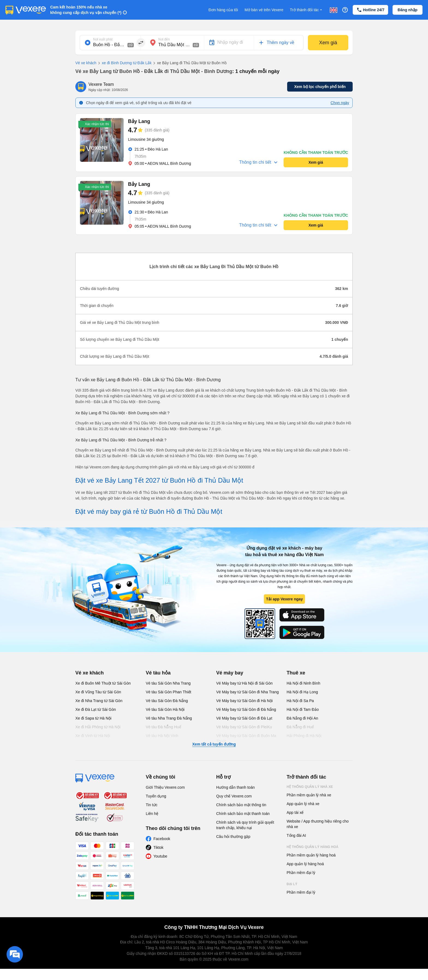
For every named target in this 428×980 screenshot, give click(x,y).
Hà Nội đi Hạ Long (302, 692)
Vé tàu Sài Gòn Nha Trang (168, 683)
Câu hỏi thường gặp (233, 837)
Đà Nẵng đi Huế (300, 727)
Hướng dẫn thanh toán (235, 787)
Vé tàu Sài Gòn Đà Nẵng (167, 701)
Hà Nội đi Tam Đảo (303, 709)
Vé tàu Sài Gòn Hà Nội (165, 709)
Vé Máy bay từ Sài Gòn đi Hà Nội (244, 701)
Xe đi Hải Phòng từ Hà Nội (98, 727)
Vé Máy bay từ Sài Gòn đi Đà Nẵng (246, 709)
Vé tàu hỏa (158, 673)
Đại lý (292, 884)
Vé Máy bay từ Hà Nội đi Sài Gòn (244, 683)
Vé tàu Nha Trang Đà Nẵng (169, 718)
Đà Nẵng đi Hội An (302, 718)
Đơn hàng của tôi (223, 10)
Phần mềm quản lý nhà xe (309, 795)
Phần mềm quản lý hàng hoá (311, 855)
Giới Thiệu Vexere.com (165, 787)
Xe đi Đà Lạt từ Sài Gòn (96, 709)
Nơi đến (164, 39)
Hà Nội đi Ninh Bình (303, 683)
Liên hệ (152, 814)
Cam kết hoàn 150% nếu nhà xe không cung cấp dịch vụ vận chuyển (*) (86, 10)
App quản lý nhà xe (303, 804)
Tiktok (158, 847)
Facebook (162, 839)
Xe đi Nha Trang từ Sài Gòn (99, 701)
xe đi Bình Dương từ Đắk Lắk (124, 63)
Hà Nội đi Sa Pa (300, 701)
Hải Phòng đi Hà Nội (304, 736)
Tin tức (152, 805)
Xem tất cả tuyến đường (214, 744)
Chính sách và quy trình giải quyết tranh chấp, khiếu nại (245, 825)
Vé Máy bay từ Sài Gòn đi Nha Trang (247, 692)
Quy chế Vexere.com (234, 796)
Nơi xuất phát (103, 39)
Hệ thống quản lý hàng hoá (313, 847)
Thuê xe (296, 673)
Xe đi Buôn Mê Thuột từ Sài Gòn (103, 683)
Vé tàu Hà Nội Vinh (162, 736)
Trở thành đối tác (307, 10)
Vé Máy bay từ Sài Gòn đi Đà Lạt (244, 718)
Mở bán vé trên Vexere (264, 10)
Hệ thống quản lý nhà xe (310, 787)
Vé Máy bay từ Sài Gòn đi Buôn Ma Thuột (246, 738)
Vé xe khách (86, 63)
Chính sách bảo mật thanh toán (243, 814)
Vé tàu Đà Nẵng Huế (164, 727)
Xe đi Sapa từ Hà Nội (93, 718)
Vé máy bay (230, 673)
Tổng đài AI (296, 835)
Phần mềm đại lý (301, 873)
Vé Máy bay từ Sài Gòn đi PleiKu (244, 727)
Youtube (160, 856)
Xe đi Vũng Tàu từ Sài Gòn (98, 692)
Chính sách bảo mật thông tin (241, 805)
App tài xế (295, 812)
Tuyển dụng (156, 796)
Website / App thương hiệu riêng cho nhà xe (318, 824)
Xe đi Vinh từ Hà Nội (93, 736)
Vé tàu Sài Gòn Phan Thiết (169, 692)
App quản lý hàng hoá (305, 864)
